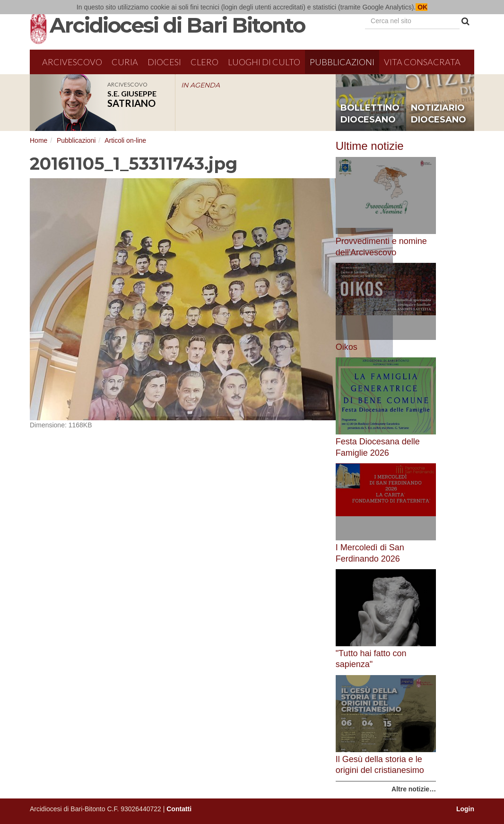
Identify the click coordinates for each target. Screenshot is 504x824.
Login (465, 809)
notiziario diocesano (439, 114)
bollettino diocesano (370, 114)
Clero (204, 62)
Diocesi (164, 62)
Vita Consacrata (422, 62)
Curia (125, 62)
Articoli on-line (125, 140)
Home (39, 140)
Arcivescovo (72, 62)
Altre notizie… (414, 789)
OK (421, 7)
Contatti (179, 809)
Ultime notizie (370, 146)
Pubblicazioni (342, 62)
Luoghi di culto (264, 62)
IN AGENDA (200, 85)
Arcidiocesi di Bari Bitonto (177, 25)
